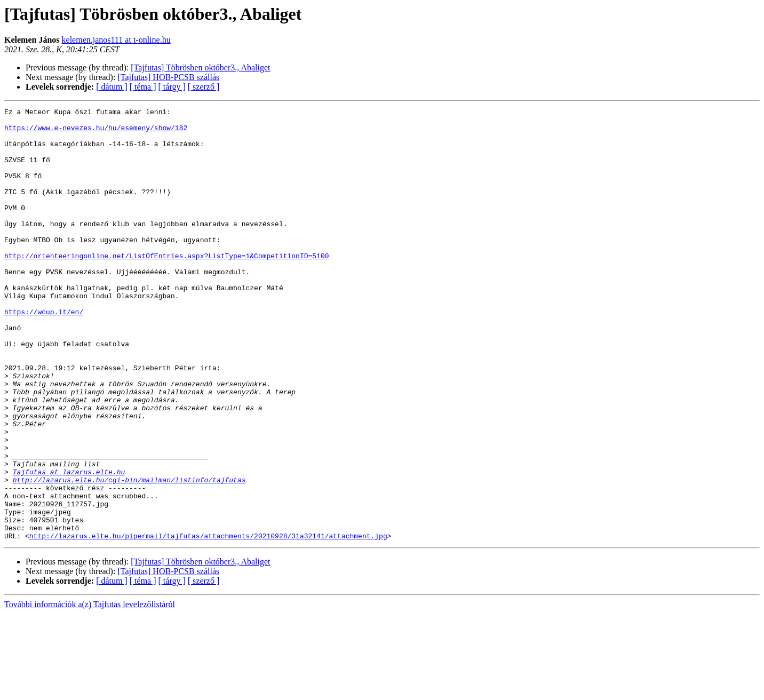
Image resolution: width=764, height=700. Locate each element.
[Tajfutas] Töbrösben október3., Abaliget (200, 67)
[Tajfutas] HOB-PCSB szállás (168, 77)
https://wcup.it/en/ (44, 353)
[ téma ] (143, 87)
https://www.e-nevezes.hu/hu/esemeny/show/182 (96, 132)
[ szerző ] (204, 87)
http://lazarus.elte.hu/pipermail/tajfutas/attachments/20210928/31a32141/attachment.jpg (208, 622)
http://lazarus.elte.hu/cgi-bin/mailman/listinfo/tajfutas (129, 555)
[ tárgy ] (172, 87)
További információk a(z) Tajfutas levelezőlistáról (90, 691)
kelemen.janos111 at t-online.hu (116, 40)
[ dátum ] (112, 87)
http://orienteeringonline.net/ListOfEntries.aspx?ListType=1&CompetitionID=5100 (166, 286)
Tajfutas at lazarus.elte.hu (69, 545)
